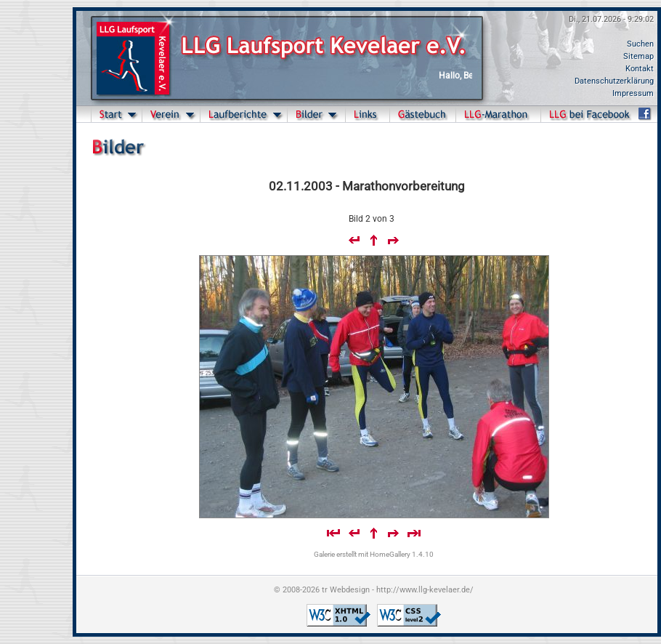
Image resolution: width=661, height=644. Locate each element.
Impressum (633, 93)
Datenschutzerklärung (614, 81)
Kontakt (640, 69)
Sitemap (638, 56)
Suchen (640, 44)
